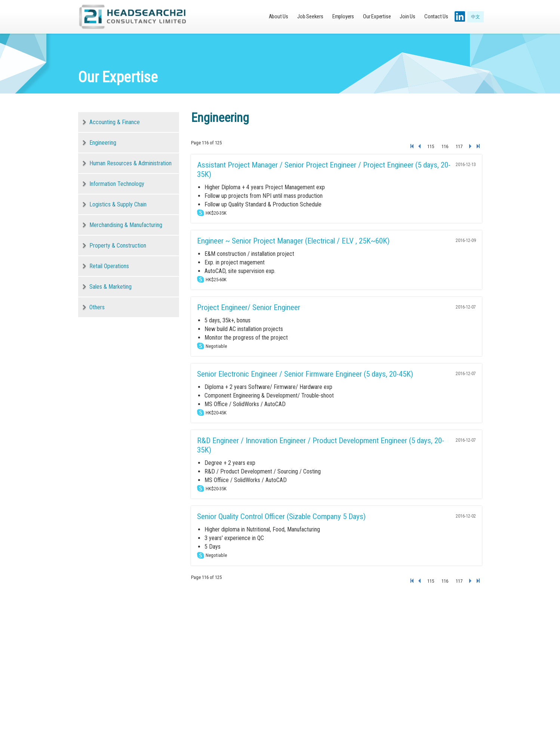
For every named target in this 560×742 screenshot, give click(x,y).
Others (97, 307)
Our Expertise (377, 16)
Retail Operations (109, 266)
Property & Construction (118, 246)
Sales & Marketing (110, 287)
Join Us (407, 16)
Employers (343, 16)
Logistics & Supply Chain (118, 204)
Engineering (103, 143)
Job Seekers (310, 16)
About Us (279, 16)
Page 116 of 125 (206, 143)
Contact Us (436, 16)
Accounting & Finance (115, 122)
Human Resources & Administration (130, 163)
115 (431, 146)
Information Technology (117, 184)
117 (459, 146)
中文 (476, 17)
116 (445, 146)
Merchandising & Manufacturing (126, 225)
